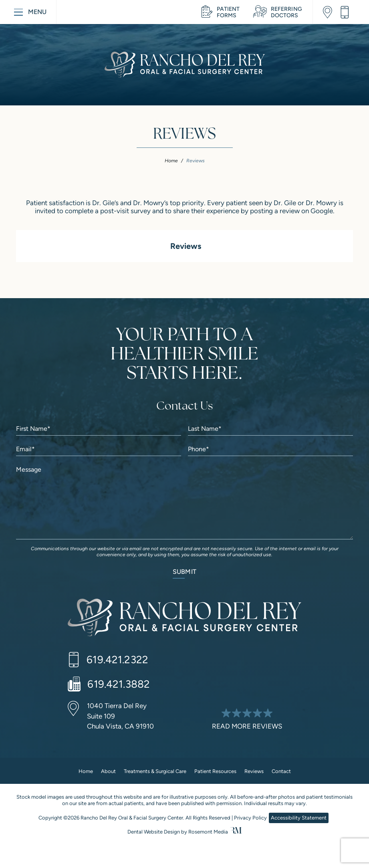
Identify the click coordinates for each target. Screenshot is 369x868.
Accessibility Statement (299, 818)
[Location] (330, 12)
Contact (281, 771)
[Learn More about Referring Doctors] (278, 12)
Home (171, 161)
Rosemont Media (208, 832)
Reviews (254, 771)
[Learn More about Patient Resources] (220, 12)
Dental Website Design (154, 832)
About (108, 771)
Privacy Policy (250, 818)
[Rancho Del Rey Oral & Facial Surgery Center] (184, 619)
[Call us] (347, 12)
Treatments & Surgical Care (155, 771)
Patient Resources (215, 771)
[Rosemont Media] (236, 832)
